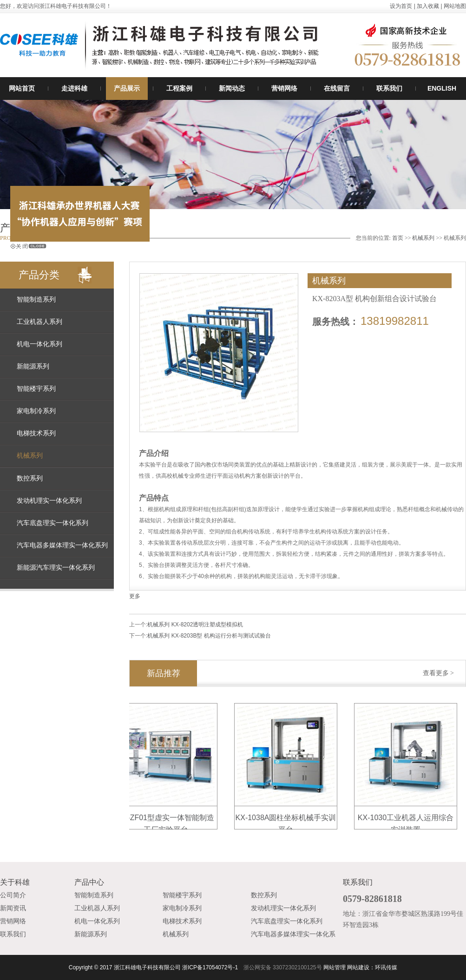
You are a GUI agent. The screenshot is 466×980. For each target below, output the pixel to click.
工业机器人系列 (39, 322)
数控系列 (30, 478)
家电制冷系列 (36, 411)
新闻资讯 (13, 908)
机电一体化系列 (39, 344)
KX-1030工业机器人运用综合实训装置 (407, 819)
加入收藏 (428, 6)
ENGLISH (442, 88)
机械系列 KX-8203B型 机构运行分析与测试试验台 (209, 636)
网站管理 (335, 967)
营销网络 (284, 88)
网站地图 (455, 6)
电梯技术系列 (36, 433)
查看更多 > (438, 673)
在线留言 (337, 88)
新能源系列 (33, 366)
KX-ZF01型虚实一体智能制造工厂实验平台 (168, 819)
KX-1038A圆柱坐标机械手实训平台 (288, 819)
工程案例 (179, 88)
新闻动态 (232, 88)
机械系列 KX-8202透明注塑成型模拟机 (195, 625)
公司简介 (13, 895)
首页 (398, 238)
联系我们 (389, 88)
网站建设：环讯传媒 (372, 967)
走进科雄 (74, 88)
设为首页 (401, 6)
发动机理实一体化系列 (49, 501)
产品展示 (127, 88)
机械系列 (423, 238)
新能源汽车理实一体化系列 (56, 568)
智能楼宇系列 (36, 389)
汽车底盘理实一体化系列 (53, 523)
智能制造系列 (36, 299)
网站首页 (22, 88)
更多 (135, 596)
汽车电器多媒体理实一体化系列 (62, 545)
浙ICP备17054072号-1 (210, 967)
